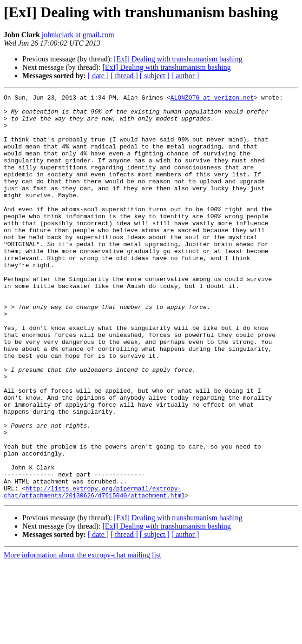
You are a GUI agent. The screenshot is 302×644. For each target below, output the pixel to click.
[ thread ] (124, 76)
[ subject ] (155, 76)
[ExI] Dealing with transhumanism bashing (178, 59)
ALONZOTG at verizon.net (212, 99)
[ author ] (185, 76)
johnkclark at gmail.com (78, 35)
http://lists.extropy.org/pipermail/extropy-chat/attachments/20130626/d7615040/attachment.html (94, 572)
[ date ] (98, 76)
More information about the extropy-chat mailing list (82, 636)
